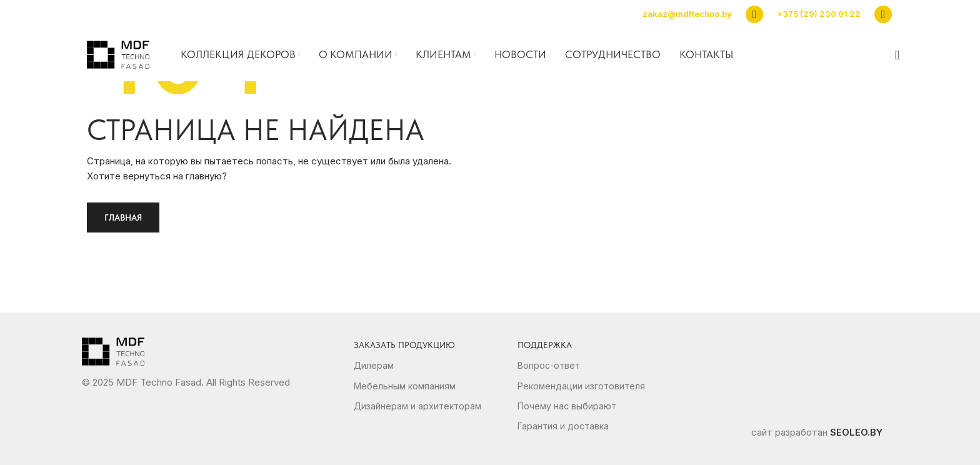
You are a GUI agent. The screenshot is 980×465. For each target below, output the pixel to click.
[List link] (435, 366)
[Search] (893, 55)
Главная (123, 217)
